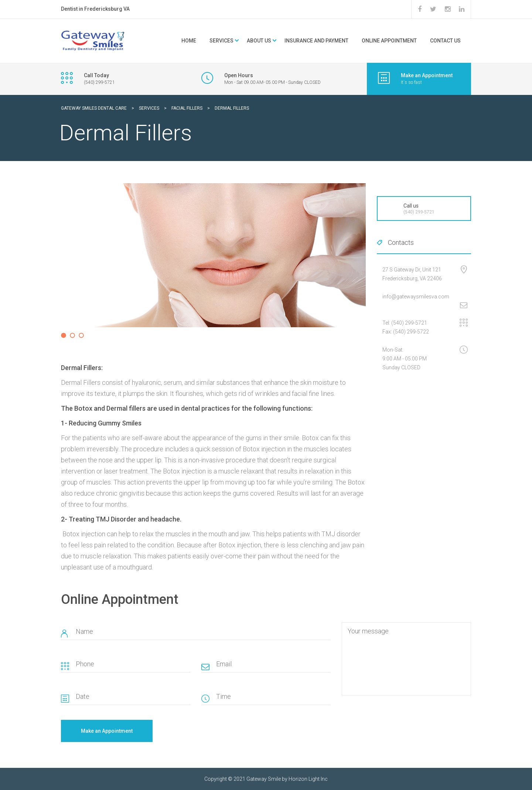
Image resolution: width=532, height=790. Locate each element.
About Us (259, 41)
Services (221, 41)
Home (189, 41)
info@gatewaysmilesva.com (416, 297)
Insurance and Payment (316, 41)
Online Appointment (389, 41)
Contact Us (445, 41)
